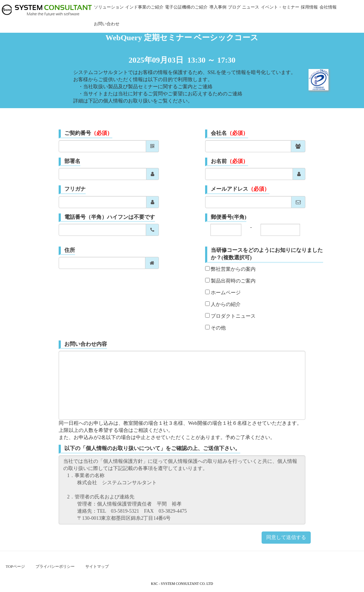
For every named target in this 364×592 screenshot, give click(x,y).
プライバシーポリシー (55, 566)
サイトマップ (97, 566)
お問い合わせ (107, 24)
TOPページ (15, 566)
